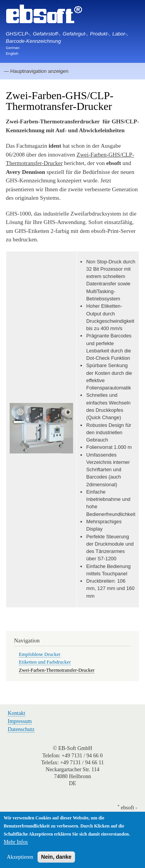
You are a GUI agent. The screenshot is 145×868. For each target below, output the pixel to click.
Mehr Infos (16, 843)
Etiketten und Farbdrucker (45, 662)
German (13, 48)
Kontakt (16, 713)
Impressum (20, 721)
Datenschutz (21, 729)
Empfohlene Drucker (40, 654)
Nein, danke (56, 858)
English (12, 53)
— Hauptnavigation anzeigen (36, 71)
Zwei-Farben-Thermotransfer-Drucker (57, 670)
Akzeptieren (20, 858)
